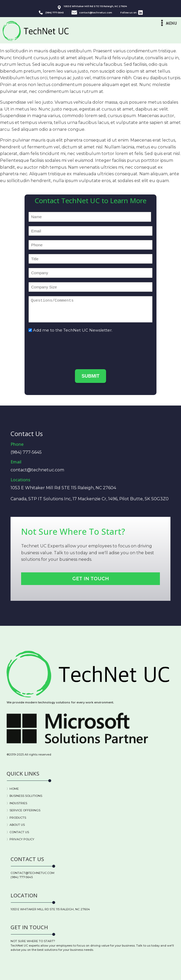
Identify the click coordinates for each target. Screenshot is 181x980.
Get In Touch (91, 579)
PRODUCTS (18, 818)
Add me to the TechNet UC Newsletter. (73, 330)
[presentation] (69, 348)
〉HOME (13, 789)
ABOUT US (17, 825)
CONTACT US (19, 832)
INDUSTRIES (18, 803)
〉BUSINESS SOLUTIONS (24, 796)
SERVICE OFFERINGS (25, 810)
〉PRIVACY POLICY (20, 839)
